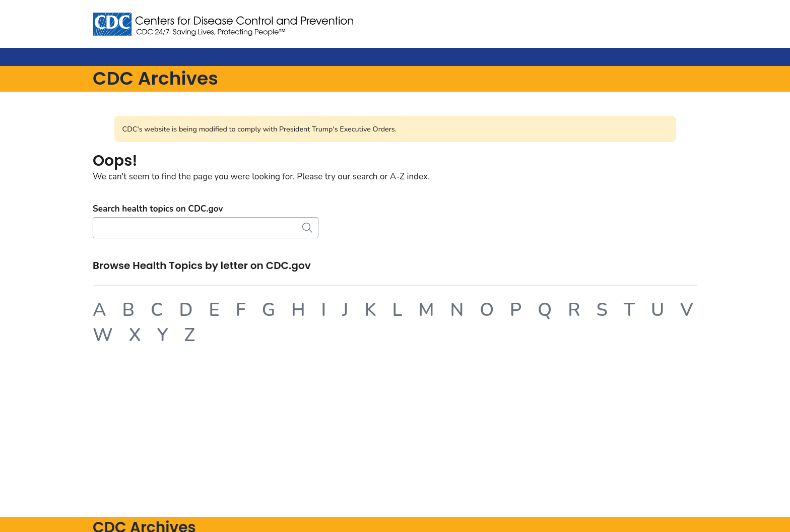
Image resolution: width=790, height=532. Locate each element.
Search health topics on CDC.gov (158, 209)
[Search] (206, 228)
